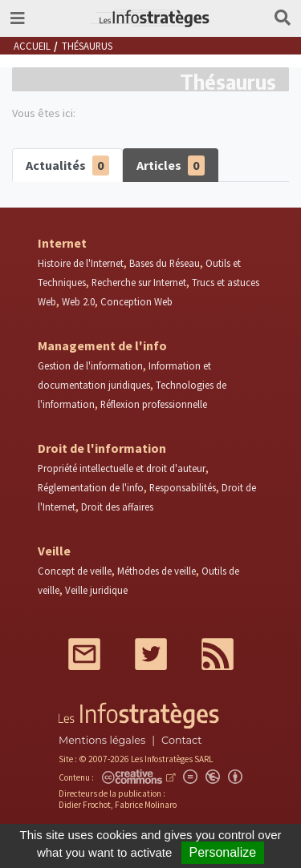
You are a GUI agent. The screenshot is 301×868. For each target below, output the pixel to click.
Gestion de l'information (90, 365)
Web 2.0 (78, 301)
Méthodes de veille (157, 571)
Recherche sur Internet (139, 282)
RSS (218, 654)
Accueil (32, 46)
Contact (181, 740)
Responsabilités (183, 487)
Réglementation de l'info (91, 487)
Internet (62, 243)
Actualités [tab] (67, 166)
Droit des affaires (117, 507)
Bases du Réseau (165, 263)
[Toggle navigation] (18, 18)
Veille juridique (96, 590)
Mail (84, 654)
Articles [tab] (171, 166)
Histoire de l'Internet (81, 263)
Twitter (151, 654)
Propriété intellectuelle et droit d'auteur (122, 468)
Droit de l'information (102, 448)
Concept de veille (75, 571)
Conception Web (136, 301)
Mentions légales (102, 740)
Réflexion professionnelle (154, 404)
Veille (54, 551)
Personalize (223, 852)
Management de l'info (102, 345)
